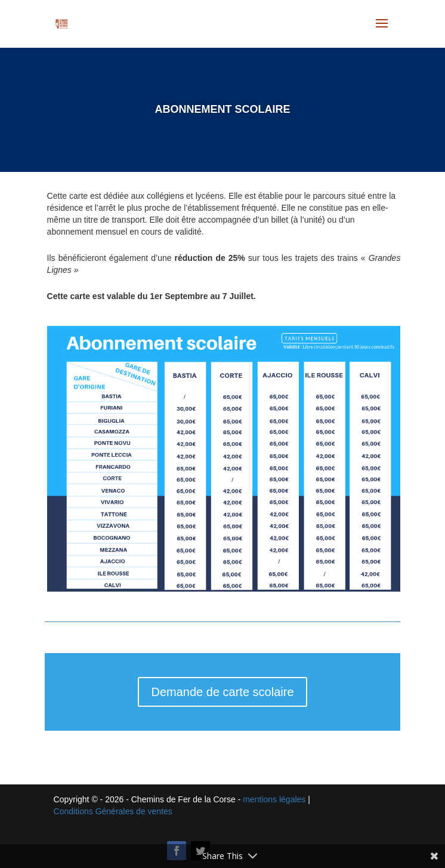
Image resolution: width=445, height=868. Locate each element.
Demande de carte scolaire (222, 692)
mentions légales (274, 799)
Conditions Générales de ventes (113, 811)
